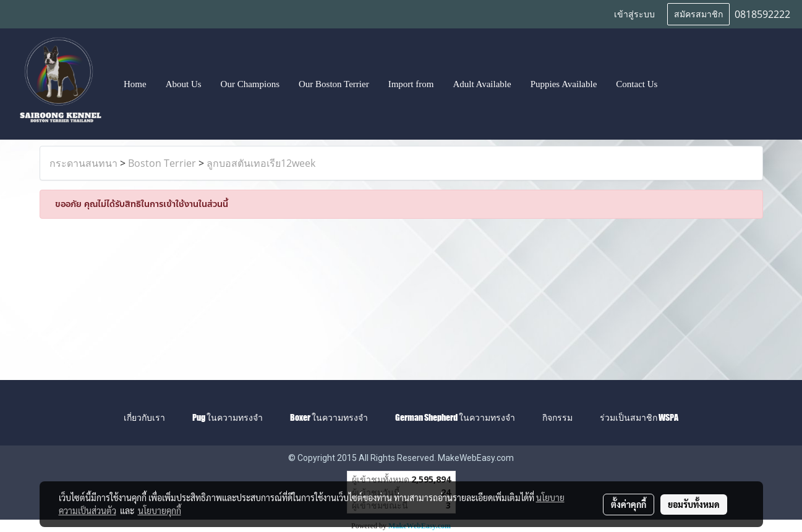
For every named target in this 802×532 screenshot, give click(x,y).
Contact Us (637, 84)
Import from (411, 84)
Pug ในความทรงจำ (228, 417)
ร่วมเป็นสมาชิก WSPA (639, 417)
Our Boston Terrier (334, 84)
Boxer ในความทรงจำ (329, 417)
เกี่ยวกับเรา (144, 417)
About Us (184, 84)
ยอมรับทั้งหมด (694, 504)
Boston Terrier (162, 163)
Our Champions (250, 84)
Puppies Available (564, 84)
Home (135, 84)
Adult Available (482, 84)
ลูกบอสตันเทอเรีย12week (261, 163)
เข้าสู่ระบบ (634, 15)
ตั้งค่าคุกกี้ (629, 504)
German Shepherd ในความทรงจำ (455, 417)
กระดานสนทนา (83, 163)
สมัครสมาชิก (698, 15)
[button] (678, 84)
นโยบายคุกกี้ (160, 510)
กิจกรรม (557, 417)
